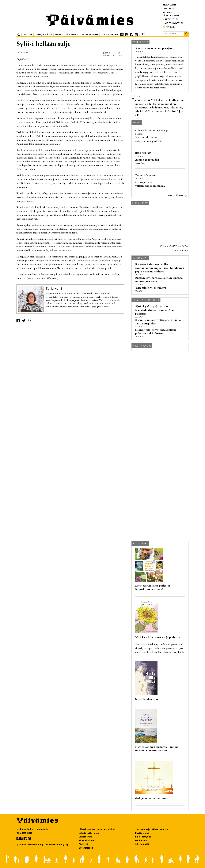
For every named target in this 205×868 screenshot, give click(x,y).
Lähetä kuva (181, 250)
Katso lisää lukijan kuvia (174, 246)
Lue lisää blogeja (178, 195)
